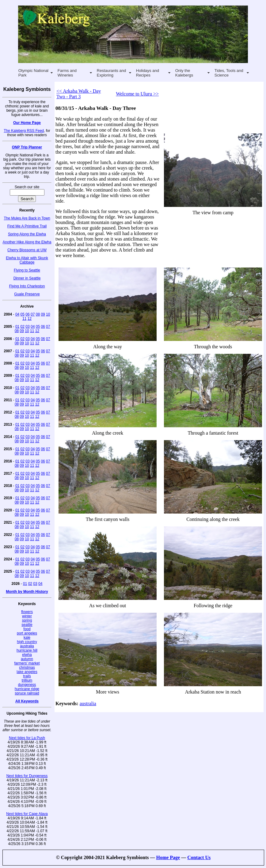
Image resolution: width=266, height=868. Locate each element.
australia (27, 646)
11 (24, 319)
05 (23, 314)
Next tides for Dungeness (27, 776)
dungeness (27, 685)
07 (33, 314)
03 (27, 327)
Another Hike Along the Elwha (27, 242)
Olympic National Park (33, 73)
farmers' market (27, 663)
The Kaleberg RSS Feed (24, 131)
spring (27, 620)
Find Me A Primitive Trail (27, 226)
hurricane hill (27, 650)
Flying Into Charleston (27, 286)
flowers (27, 612)
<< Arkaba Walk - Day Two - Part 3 (79, 94)
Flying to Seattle (27, 270)
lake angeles (27, 672)
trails (27, 676)
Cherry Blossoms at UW (27, 250)
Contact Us (199, 857)
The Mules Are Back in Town (27, 218)
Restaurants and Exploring (111, 73)
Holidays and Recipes (148, 73)
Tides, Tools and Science (229, 73)
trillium (27, 680)
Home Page (168, 857)
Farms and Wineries (67, 73)
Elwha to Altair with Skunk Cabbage (27, 260)
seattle (27, 625)
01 (17, 327)
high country (27, 642)
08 (38, 314)
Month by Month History (27, 592)
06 (27, 314)
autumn (27, 659)
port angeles (27, 633)
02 (23, 327)
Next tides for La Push (27, 738)
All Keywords (27, 701)
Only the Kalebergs (184, 73)
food (27, 629)
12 (30, 319)
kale (27, 638)
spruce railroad (27, 693)
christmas (27, 668)
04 (17, 314)
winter (27, 616)
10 (48, 314)
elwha (27, 655)
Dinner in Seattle (27, 278)
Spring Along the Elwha (27, 234)
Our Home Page (27, 123)
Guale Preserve (27, 294)
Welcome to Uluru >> (137, 94)
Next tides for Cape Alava (27, 814)
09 (43, 314)
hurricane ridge (27, 689)
